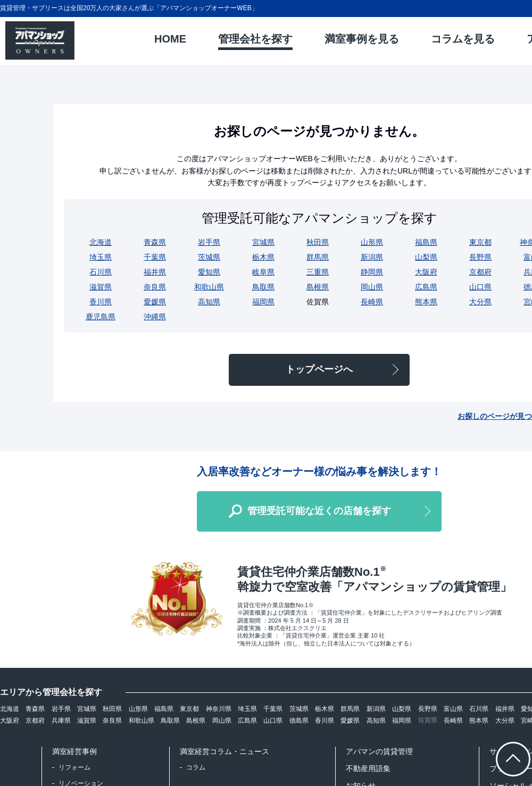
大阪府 (426, 272)
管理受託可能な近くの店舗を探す (319, 511)
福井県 (155, 272)
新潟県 (372, 257)
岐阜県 (263, 272)
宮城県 (263, 242)
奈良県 (155, 287)
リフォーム (74, 767)
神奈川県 (219, 709)
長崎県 (372, 302)
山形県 (372, 242)
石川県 (101, 272)
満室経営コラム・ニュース (225, 751)
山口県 (480, 287)
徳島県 (299, 721)
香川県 (101, 302)
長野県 (480, 257)
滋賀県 (101, 287)
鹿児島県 (101, 317)
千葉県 (155, 257)
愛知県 (209, 272)
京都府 (480, 272)
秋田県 (318, 242)
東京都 (480, 242)
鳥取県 (263, 287)
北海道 (101, 242)
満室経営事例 (74, 751)
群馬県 (318, 257)
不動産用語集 (368, 768)
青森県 (155, 242)
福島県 (426, 242)
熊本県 (426, 302)
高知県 (209, 302)
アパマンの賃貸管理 (379, 751)
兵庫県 (61, 721)
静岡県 (372, 272)
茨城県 (209, 257)
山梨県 (426, 257)
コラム (196, 767)
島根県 (318, 287)
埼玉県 (101, 257)
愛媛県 (155, 302)
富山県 (453, 709)
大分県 (480, 302)
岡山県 (372, 287)
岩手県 (209, 242)
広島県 (426, 287)
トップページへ (319, 369)
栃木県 (263, 257)
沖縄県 (155, 317)
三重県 (318, 272)
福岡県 (263, 302)
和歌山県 (209, 287)
